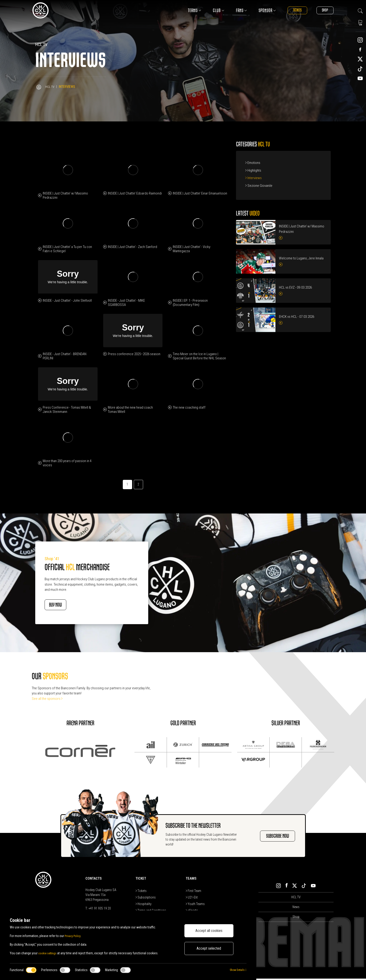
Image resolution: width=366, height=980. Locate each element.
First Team (194, 892)
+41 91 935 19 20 (100, 910)
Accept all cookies (209, 931)
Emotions (253, 163)
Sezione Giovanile (259, 186)
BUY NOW (62, 605)
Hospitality (144, 905)
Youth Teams (195, 905)
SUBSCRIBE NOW (271, 837)
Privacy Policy (74, 936)
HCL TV (50, 87)
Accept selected (209, 948)
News (296, 908)
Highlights (253, 170)
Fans (232, 10)
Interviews (253, 178)
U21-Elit (192, 899)
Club (209, 10)
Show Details (237, 970)
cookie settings (49, 953)
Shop (323, 10)
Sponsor (258, 10)
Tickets (290, 10)
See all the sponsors (47, 700)
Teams (185, 10)
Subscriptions (146, 899)
